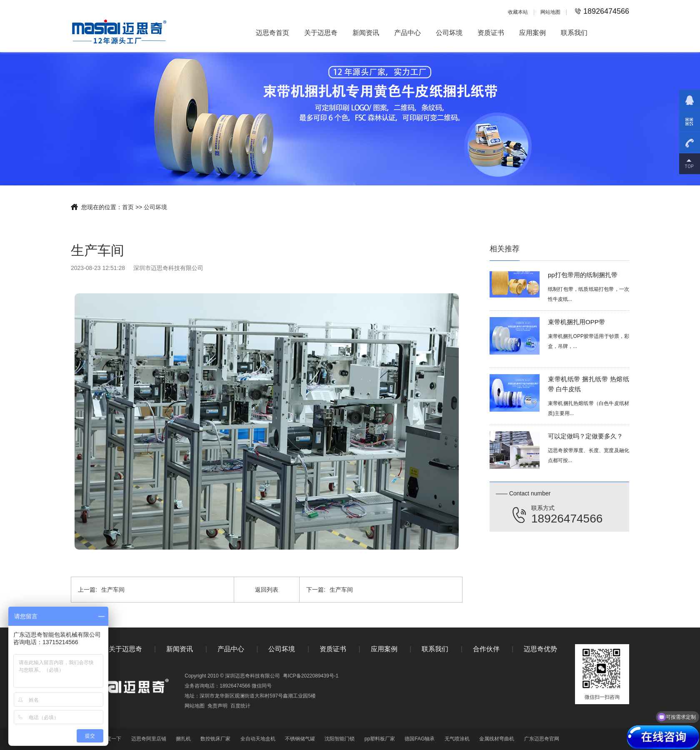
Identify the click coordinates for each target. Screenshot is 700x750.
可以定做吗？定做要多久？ (585, 438)
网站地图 (550, 12)
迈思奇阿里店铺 (149, 739)
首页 (128, 207)
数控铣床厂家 (215, 739)
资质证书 (491, 33)
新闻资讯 (366, 33)
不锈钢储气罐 (300, 739)
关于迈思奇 (321, 33)
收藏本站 (518, 12)
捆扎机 (183, 739)
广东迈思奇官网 (542, 739)
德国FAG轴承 (420, 739)
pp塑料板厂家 (380, 739)
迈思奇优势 (540, 649)
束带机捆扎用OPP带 (576, 324)
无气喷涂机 (457, 739)
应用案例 (532, 33)
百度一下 (111, 739)
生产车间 (101, 590)
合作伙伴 (486, 649)
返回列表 (267, 590)
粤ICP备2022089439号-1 (311, 676)
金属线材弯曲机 (497, 739)
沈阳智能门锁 (340, 739)
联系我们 (574, 33)
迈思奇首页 (272, 33)
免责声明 (217, 706)
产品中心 (407, 33)
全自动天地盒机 (258, 739)
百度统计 (240, 706)
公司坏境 (449, 33)
